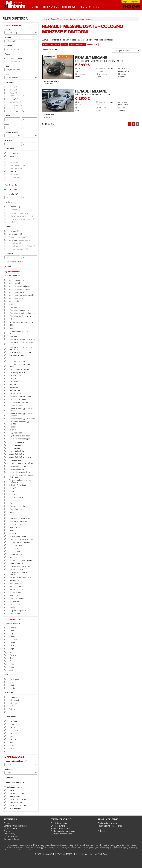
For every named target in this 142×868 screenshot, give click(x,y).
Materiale (9, 692)
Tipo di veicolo (11, 185)
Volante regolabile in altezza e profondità (21, 481)
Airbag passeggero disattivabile (22, 295)
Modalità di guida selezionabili (21, 560)
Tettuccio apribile (16, 590)
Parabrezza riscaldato (18, 400)
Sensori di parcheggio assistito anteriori (21, 410)
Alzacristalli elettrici (17, 454)
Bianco (12, 637)
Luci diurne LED (15, 390)
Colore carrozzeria (12, 623)
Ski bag (12, 608)
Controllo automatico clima (20, 397)
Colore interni (10, 717)
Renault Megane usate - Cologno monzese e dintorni (71, 19)
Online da (9, 769)
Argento (13, 631)
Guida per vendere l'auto (61, 834)
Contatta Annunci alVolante (15, 826)
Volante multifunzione (18, 536)
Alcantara (13, 697)
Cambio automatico (17, 545)
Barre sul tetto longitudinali (20, 542)
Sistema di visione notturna (20, 352)
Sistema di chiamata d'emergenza (23, 339)
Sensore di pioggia (17, 469)
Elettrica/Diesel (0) (16, 168)
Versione (8, 46)
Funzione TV (14, 512)
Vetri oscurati (15, 614)
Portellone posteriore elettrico (21, 463)
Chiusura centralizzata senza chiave (20, 365)
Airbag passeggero (17, 292)
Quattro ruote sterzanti (18, 563)
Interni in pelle (15, 430)
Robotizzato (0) (15, 243)
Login (125, 2)
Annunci (36, 7)
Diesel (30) (13, 156)
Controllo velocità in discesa (20, 316)
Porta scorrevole (16, 460)
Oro (11, 661)
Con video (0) (14, 62)
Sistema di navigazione (18, 521)
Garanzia (13, 790)
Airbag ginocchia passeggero (20, 289)
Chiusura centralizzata (18, 361)
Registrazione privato (107, 823)
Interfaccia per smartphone (20, 518)
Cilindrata (9, 254)
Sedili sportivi (15, 605)
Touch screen (15, 527)
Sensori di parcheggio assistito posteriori (21, 415)
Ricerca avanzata (51, 7)
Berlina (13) (14, 99)
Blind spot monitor (17, 307)
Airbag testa (14, 301)
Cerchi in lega (15, 551)
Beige (12, 634)
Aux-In (12, 491)
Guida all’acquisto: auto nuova (63, 829)
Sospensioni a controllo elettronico (19, 573)
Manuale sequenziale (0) (19, 249)
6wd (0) (12, 222)
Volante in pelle (15, 593)
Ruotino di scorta (16, 569)
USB (11, 530)
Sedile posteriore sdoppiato (20, 439)
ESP (11, 319)
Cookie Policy (9, 834)
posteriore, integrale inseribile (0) (22, 219)
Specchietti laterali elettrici (20, 472)
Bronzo (12, 643)
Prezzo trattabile (16, 802)
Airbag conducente (17, 280)
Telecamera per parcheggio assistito (20, 423)
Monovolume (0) (16, 105)
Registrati (134, 2)
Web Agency (104, 854)
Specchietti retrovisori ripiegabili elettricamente (22, 476)
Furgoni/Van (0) (15, 102)
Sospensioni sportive (18, 611)
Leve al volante (15, 584)
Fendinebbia (14, 388)
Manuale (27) (14, 231)
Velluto (12, 709)
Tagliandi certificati (17, 793)
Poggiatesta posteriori (18, 433)
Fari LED (13, 379)
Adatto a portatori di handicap (21, 539)
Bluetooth (13, 500)
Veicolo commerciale (18, 805)
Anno (7, 124)
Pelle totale (14, 703)
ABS (11, 304)
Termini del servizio (12, 829)
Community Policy (11, 839)
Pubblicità (102, 831)
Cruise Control (15, 488)
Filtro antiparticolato (17, 808)
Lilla (11, 652)
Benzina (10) (14, 153)
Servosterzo (14, 336)
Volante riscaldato (16, 406)
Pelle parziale (15, 700)
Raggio (7, 74)
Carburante (9, 149)
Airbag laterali (15, 283)
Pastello (13, 682)
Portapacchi (14, 602)
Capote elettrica (16, 554)
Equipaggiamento (12, 275)
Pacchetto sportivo (17, 599)
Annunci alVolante (15, 5)
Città (7, 66)
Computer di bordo (17, 506)
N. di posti (9, 140)
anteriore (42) (15, 207)
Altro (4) (12, 108)
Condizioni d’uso (11, 836)
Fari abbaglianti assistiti (18, 373)
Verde (12, 667)
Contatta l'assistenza (89, 7)
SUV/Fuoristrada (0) (17, 96)
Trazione (8, 202)
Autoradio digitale (16, 497)
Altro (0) (12, 180)
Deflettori (13, 557)
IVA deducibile (15, 796)
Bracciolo (13, 427)
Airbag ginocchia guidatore (20, 286)
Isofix (12, 328)
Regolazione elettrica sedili (20, 436)
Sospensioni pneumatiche (20, 566)
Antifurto (13, 358)
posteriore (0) (15, 210)
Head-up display (16, 580)
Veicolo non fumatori (18, 799)
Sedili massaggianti (17, 442)
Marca (7, 29)
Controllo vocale (16, 509)
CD (11, 503)
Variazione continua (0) (18, 237)
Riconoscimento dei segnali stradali (20, 332)
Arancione (13, 628)
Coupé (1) (13, 93)
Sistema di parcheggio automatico (23, 419)
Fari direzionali (15, 376)
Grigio (12, 649)
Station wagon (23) (17, 111)
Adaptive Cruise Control (19, 485)
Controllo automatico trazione (21, 310)
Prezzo (7, 116)
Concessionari (69, 7)
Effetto (7, 674)
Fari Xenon (14, 382)
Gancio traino (15, 596)
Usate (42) (13, 190)
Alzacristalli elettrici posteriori (21, 457)
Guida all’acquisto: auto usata (63, 831)
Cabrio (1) (13, 90)
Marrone (13, 655)
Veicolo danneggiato (13, 787)
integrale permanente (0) (19, 213)
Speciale (13, 688)
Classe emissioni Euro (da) (16, 761)
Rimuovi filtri (92, 45)
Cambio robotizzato (17, 548)
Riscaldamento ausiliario (19, 403)
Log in (101, 829)
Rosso (12, 664)
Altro (11, 670)
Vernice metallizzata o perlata (21, 577)
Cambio (8, 226)
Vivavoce (13, 533)
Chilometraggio (11, 132)
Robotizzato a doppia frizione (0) (22, 246)
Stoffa (12, 706)
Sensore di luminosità (18, 466)
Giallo (12, 646)
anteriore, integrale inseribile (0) (21, 216)
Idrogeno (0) (14, 177)
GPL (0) (12, 159)
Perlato (12, 685)
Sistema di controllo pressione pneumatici (21, 343)
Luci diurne (14, 385)
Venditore (9, 777)
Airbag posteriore (16, 298)
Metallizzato (14, 679)
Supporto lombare (17, 451)
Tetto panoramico (16, 587)
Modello (8, 37)
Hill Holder (13, 325)
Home (46, 19)
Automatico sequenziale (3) (20, 240)
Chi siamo (8, 823)
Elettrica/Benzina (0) (17, 165)
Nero (11, 658)
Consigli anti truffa (59, 823)
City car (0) (13, 87)
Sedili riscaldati (15, 445)
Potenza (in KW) (11, 194)
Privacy (7, 831)
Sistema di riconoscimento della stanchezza (22, 348)
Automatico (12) (16, 234)
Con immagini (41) (16, 59)
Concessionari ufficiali (14, 262)
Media (7, 54)
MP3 (11, 515)
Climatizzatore (15, 393)
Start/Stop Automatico (18, 355)
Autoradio (13, 494)
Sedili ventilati (15, 448)
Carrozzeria (9, 82)
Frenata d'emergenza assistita (21, 322)
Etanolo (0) (14, 174)
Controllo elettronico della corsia (22, 313)
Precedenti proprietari (14, 782)
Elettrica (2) (14, 171)
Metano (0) (14, 162)
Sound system (15, 524)
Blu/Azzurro (14, 640)
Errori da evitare (58, 826)
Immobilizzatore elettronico (20, 369)
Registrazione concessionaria (111, 826)
